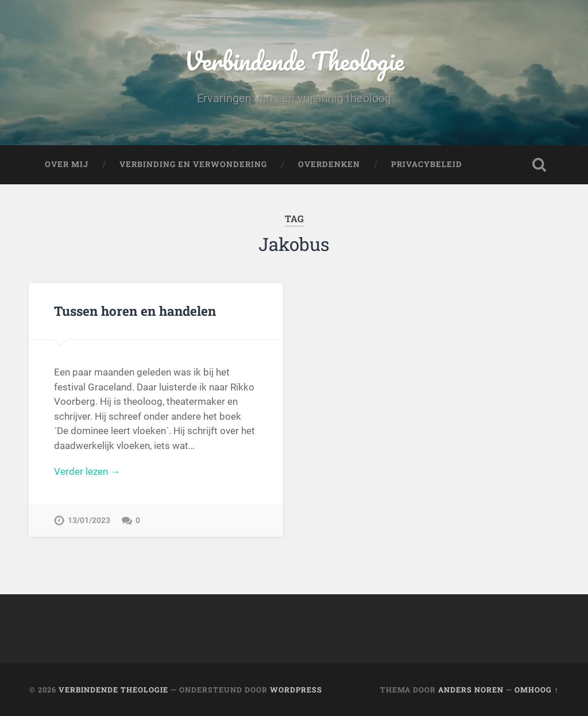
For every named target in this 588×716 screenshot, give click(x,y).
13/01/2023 (89, 520)
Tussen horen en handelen (135, 311)
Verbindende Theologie (294, 61)
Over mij (67, 164)
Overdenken (329, 164)
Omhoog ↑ (536, 690)
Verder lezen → (87, 471)
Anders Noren (471, 690)
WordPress (296, 690)
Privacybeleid (427, 164)
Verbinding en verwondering (193, 164)
